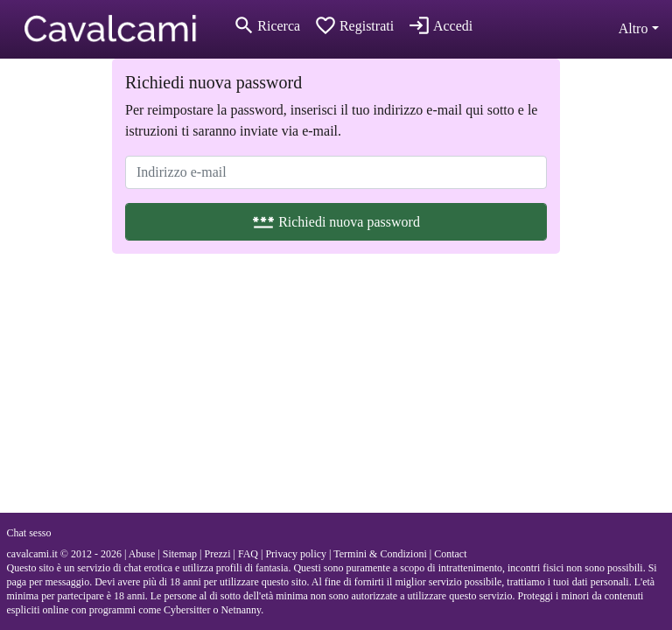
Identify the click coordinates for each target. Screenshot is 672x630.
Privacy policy (296, 554)
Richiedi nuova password (336, 222)
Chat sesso (29, 533)
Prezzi (217, 554)
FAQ (248, 554)
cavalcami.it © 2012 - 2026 (64, 554)
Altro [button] (633, 28)
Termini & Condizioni (380, 554)
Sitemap (180, 554)
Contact (450, 554)
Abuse (142, 554)
